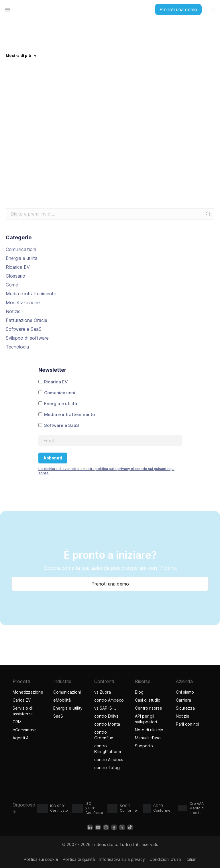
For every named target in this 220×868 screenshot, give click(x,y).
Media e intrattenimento (31, 294)
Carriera (183, 700)
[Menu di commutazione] (7, 9)
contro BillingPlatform (108, 749)
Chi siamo (185, 692)
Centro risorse (149, 708)
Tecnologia (17, 347)
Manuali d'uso (148, 738)
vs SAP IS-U (105, 708)
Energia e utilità (22, 258)
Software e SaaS (24, 329)
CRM (17, 722)
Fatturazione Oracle (26, 320)
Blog (139, 692)
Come (12, 285)
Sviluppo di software (27, 338)
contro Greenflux (104, 735)
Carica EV (22, 700)
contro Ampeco (109, 700)
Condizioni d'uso (165, 859)
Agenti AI (22, 738)
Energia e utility (68, 708)
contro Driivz (106, 716)
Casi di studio (148, 700)
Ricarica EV (18, 267)
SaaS (58, 716)
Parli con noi (187, 724)
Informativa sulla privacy (122, 859)
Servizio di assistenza (23, 711)
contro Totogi (108, 768)
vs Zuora (103, 692)
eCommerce (24, 730)
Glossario (15, 276)
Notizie (13, 311)
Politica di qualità (79, 859)
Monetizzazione (23, 302)
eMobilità (62, 700)
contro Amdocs (109, 759)
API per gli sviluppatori (146, 719)
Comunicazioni (21, 249)
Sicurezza (185, 708)
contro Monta (107, 724)
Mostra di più (21, 55)
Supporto (144, 746)
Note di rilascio (149, 730)
